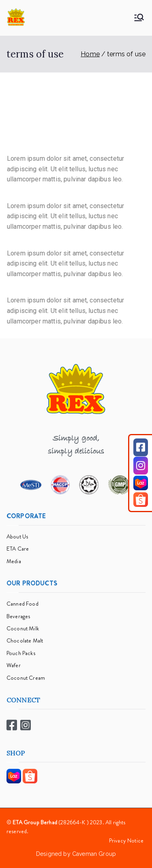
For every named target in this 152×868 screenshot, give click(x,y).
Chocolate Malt (25, 640)
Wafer (14, 665)
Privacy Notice (126, 840)
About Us (17, 536)
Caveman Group (94, 854)
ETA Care (18, 549)
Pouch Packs (21, 653)
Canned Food (22, 604)
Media (14, 561)
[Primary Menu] (139, 17)
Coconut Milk (23, 628)
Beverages (18, 616)
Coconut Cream (26, 678)
